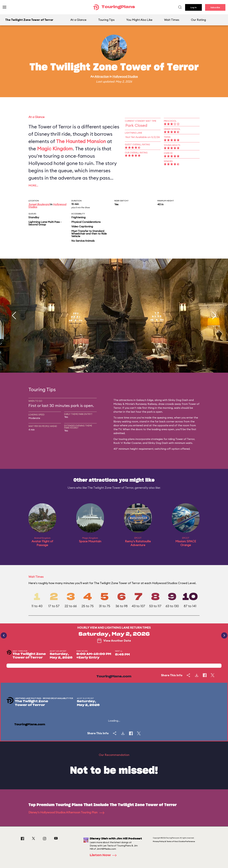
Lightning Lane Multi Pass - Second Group (45, 223)
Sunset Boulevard (39, 204)
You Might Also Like (139, 20)
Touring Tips (106, 20)
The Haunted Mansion (81, 141)
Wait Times (172, 20)
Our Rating (198, 20)
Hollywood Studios (125, 76)
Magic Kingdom (55, 149)
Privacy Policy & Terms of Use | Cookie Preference (174, 841)
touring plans (127, 439)
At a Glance (78, 20)
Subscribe (215, 7)
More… (33, 185)
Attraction (102, 76)
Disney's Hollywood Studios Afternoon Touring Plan (66, 812)
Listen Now (104, 855)
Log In (193, 7)
